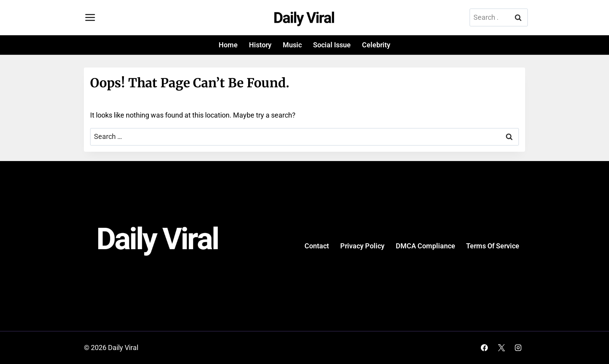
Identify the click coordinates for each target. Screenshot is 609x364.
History (260, 45)
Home (228, 45)
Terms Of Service (493, 246)
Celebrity (376, 45)
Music (292, 45)
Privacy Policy (362, 246)
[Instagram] (518, 348)
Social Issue (332, 45)
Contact (317, 246)
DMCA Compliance (425, 246)
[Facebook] (484, 348)
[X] (501, 348)
